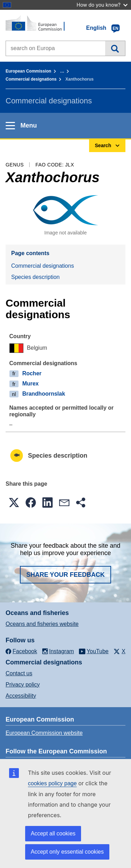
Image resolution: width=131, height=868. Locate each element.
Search (115, 48)
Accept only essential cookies (67, 852)
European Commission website (44, 733)
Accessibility (21, 696)
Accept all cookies (53, 833)
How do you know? (102, 5)
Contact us (19, 673)
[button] (14, 503)
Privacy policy (23, 685)
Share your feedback (65, 575)
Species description (35, 277)
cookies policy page (52, 783)
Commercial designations (31, 79)
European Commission (28, 71)
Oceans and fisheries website (42, 624)
